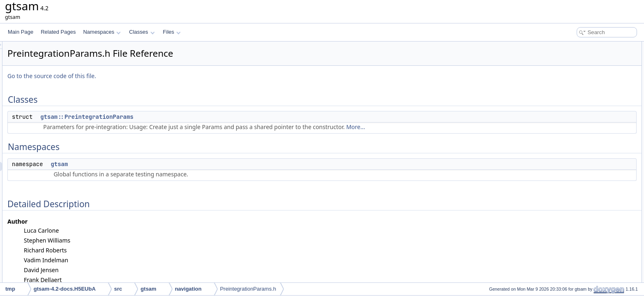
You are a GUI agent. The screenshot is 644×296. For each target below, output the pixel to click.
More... (458, 127)
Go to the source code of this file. (154, 76)
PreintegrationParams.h (248, 289)
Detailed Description (574, 82)
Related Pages (58, 32)
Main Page (21, 32)
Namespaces (102, 32)
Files (172, 32)
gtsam (162, 164)
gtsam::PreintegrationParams (190, 117)
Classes (142, 32)
